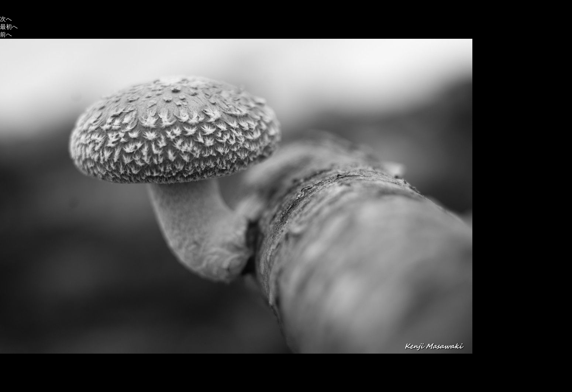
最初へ (9, 27)
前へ (6, 35)
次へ (6, 19)
